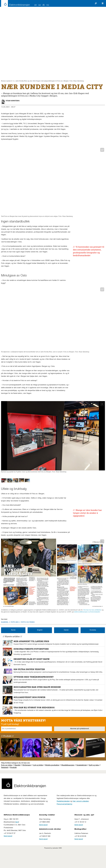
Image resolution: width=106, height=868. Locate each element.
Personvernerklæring (64, 823)
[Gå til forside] (15, 3)
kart (17, 841)
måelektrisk (82, 784)
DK (44, 5)
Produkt (13, 786)
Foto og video (7, 784)
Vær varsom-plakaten (81, 820)
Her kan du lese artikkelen (92, 626)
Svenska (93, 649)
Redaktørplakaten (63, 820)
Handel (17, 784)
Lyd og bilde (38, 784)
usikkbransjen (69, 784)
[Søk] (96, 3)
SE (40, 5)
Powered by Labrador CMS (53, 867)
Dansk (66, 649)
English (40, 649)
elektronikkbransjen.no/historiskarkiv (87, 628)
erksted (5, 786)
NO (48, 5)
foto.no (15, 639)
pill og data (94, 784)
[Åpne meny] (103, 3)
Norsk (13, 649)
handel (5, 639)
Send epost (8, 855)
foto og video (28, 639)
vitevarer (27, 784)
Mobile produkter (52, 784)
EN (36, 5)
